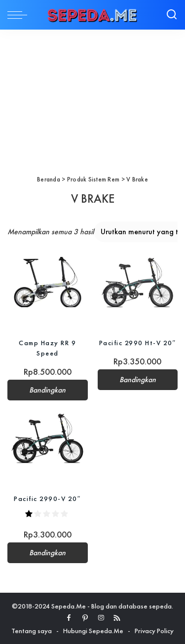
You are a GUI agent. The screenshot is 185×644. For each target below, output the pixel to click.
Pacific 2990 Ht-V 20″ (138, 343)
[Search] (172, 15)
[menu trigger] (20, 15)
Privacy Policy (154, 631)
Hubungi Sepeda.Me (93, 631)
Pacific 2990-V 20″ (47, 499)
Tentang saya (32, 631)
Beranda (49, 179)
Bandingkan (47, 390)
